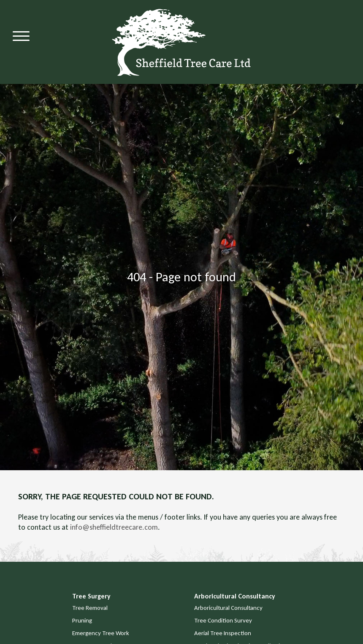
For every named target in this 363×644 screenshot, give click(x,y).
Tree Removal (90, 608)
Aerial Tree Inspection (223, 633)
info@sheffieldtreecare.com (114, 527)
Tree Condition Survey (223, 620)
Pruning (82, 620)
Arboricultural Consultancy (228, 608)
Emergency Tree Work (101, 633)
